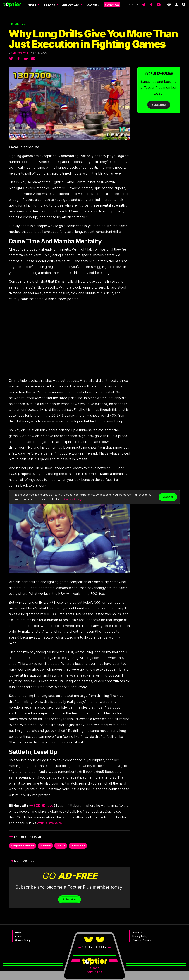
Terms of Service (142, 940)
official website (50, 823)
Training (17, 24)
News (18, 932)
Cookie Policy (23, 940)
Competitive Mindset (23, 846)
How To (61, 846)
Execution (45, 846)
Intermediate (78, 846)
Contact (19, 936)
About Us (137, 932)
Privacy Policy (140, 936)
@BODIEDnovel (42, 806)
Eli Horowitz (20, 53)
